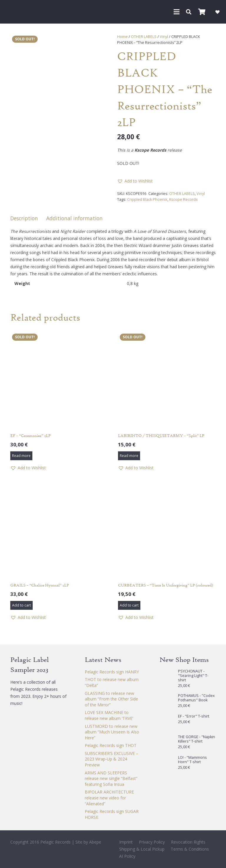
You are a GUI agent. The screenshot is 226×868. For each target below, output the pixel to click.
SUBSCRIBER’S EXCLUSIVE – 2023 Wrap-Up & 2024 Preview (112, 759)
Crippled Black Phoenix (147, 199)
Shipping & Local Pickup (142, 849)
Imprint (126, 842)
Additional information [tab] (74, 218)
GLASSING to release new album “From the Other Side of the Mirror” (111, 699)
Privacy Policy (152, 842)
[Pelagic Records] (13, 12)
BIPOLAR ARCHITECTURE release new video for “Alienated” (109, 798)
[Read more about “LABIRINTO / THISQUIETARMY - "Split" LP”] (129, 456)
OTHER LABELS (144, 37)
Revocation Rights (188, 842)
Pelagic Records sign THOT (111, 745)
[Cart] (202, 12)
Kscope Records (183, 199)
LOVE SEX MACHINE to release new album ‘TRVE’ (109, 715)
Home (122, 37)
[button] (177, 12)
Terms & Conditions (190, 849)
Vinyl (164, 37)
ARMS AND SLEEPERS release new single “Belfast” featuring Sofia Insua (111, 778)
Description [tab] (24, 218)
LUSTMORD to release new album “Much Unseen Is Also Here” (112, 732)
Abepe (95, 842)
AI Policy (127, 856)
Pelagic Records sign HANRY (112, 672)
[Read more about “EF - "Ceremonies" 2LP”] (21, 456)
